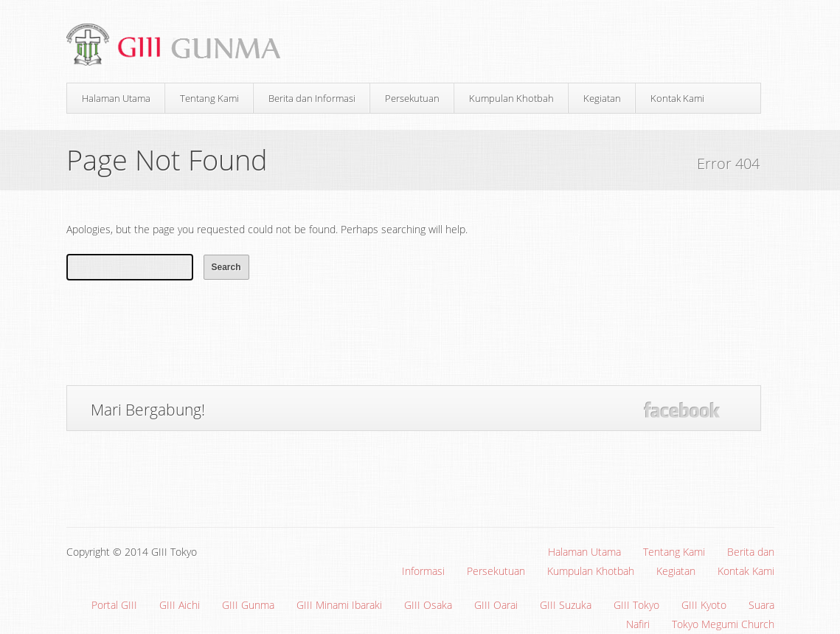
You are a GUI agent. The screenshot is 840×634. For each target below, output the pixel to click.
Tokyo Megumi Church (723, 624)
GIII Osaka (428, 605)
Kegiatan (602, 98)
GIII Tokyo (636, 605)
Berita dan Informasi (312, 98)
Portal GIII (114, 605)
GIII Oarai (496, 605)
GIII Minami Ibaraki (339, 605)
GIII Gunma (248, 605)
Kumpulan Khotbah (511, 98)
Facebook (682, 410)
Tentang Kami (209, 98)
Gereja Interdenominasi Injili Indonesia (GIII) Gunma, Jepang (179, 46)
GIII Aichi (180, 605)
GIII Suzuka (566, 605)
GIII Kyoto (704, 605)
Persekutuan (412, 98)
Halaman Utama (116, 98)
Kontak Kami (677, 98)
